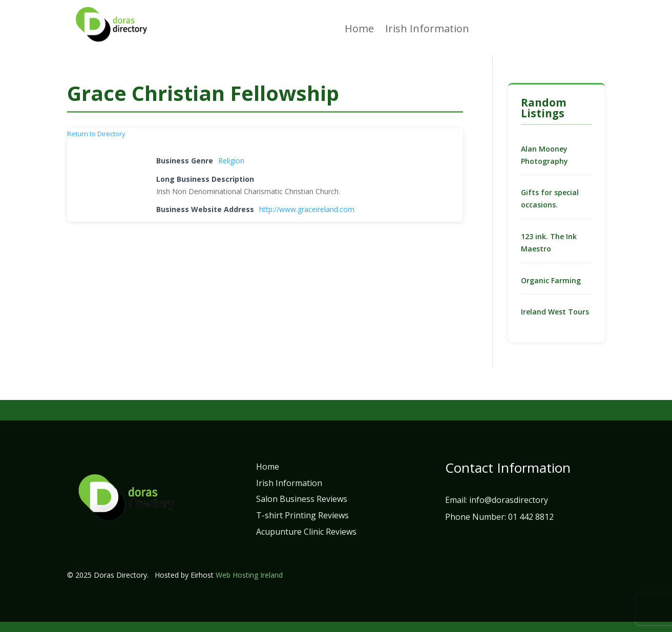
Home (359, 30)
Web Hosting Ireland (249, 575)
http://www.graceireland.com (307, 209)
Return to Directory (96, 134)
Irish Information (427, 30)
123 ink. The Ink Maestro (549, 243)
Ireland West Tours (555, 312)
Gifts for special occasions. (550, 198)
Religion (231, 161)
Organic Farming (551, 280)
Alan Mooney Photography (544, 155)
